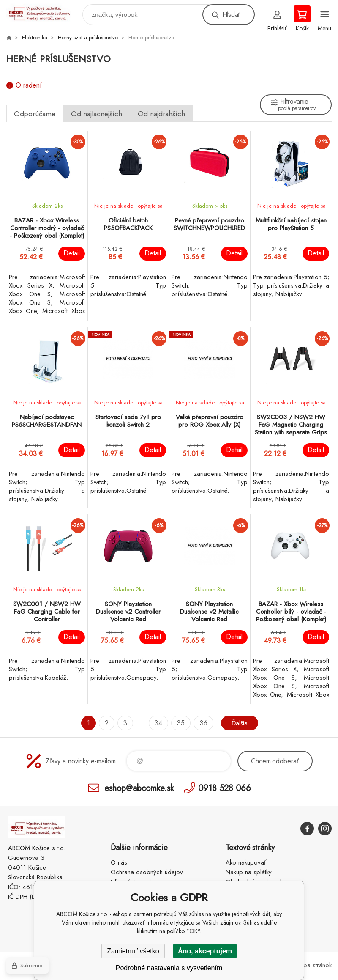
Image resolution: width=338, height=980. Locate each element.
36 (203, 723)
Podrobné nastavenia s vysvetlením (169, 968)
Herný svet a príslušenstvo (88, 37)
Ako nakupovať (246, 862)
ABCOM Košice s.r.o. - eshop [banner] (44, 12)
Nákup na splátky (249, 872)
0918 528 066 (225, 788)
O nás (119, 862)
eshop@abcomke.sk (139, 788)
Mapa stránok (313, 965)
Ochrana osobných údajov (147, 872)
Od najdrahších (161, 114)
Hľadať (231, 15)
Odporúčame (35, 114)
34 (158, 723)
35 (180, 723)
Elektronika (35, 37)
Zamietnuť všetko (133, 951)
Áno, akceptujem (205, 951)
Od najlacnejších (97, 114)
